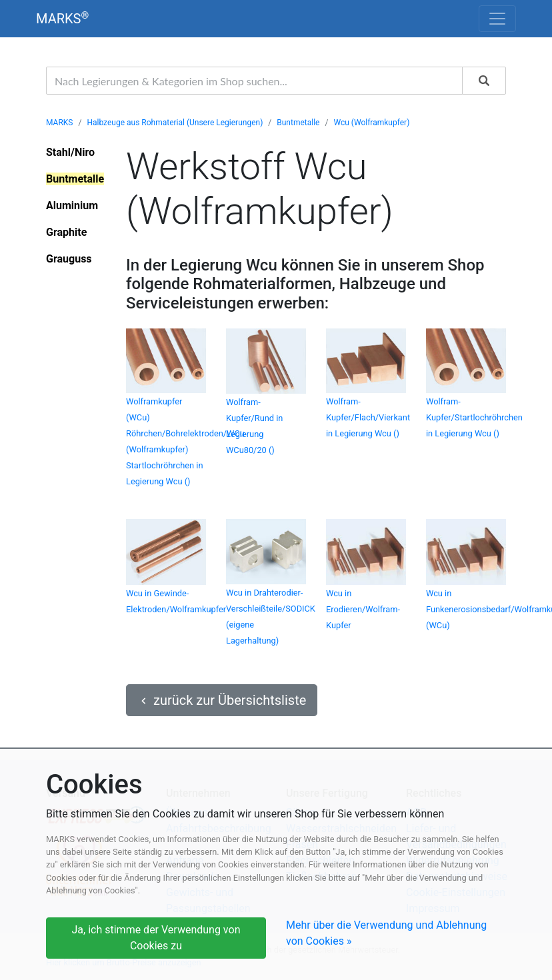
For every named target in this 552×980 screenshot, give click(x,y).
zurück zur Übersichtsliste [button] (222, 700)
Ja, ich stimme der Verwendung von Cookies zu (156, 938)
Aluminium (72, 206)
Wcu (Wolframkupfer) (371, 123)
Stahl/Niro (70, 152)
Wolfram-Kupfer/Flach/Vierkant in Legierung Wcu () (368, 417)
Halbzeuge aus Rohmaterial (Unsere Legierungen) (175, 123)
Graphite (66, 232)
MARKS (62, 18)
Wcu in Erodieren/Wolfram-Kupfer (363, 609)
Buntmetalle (298, 123)
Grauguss (69, 259)
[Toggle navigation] (497, 19)
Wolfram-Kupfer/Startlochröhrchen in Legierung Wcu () (474, 417)
